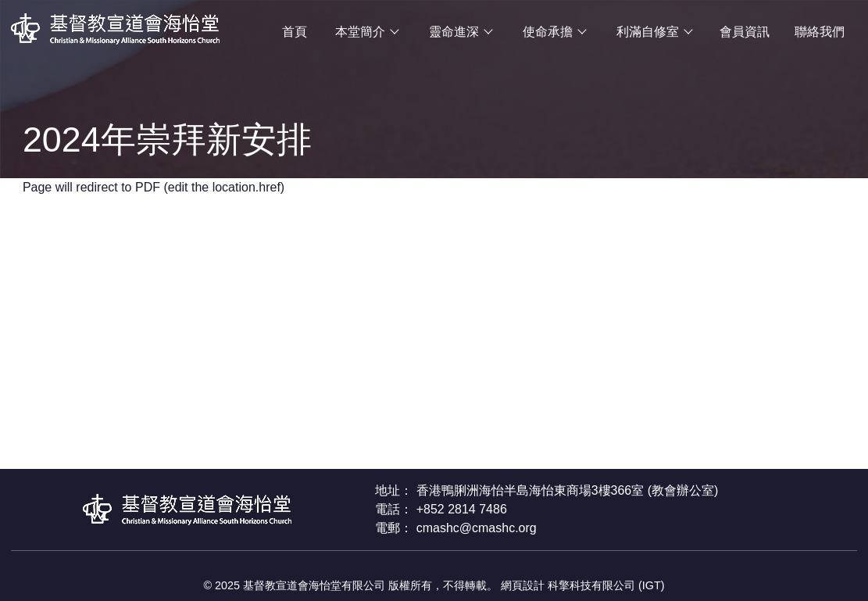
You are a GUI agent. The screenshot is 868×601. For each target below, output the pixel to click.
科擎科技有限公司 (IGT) (606, 585)
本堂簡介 (360, 32)
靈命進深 (454, 32)
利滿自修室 (648, 32)
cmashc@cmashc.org (477, 528)
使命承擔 (548, 32)
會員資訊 (745, 32)
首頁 (295, 32)
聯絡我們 (820, 32)
